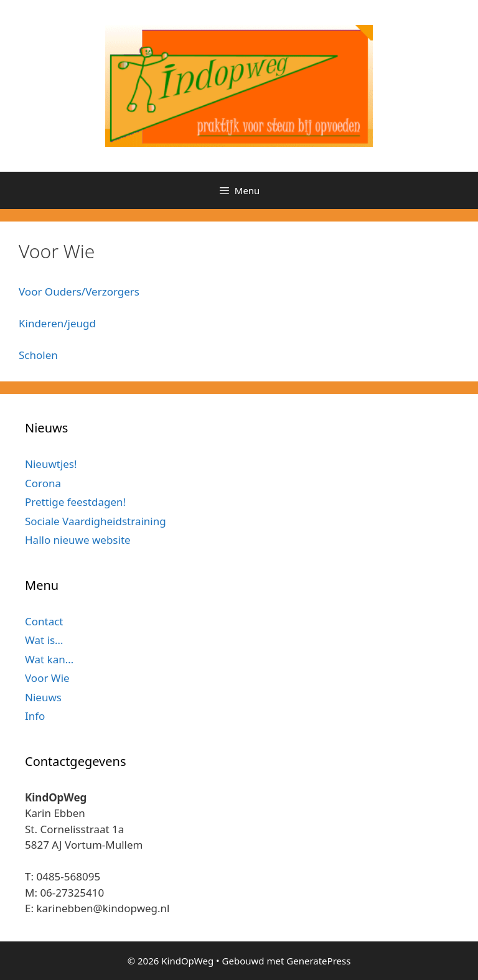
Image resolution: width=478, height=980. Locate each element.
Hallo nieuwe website (78, 540)
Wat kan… (49, 659)
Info (35, 716)
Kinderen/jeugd (57, 323)
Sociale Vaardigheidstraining (96, 521)
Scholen (38, 355)
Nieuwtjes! (51, 464)
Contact (44, 621)
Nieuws (43, 697)
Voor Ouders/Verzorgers (79, 292)
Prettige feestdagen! (75, 502)
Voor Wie (47, 678)
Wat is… (44, 640)
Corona (43, 483)
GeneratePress (318, 961)
